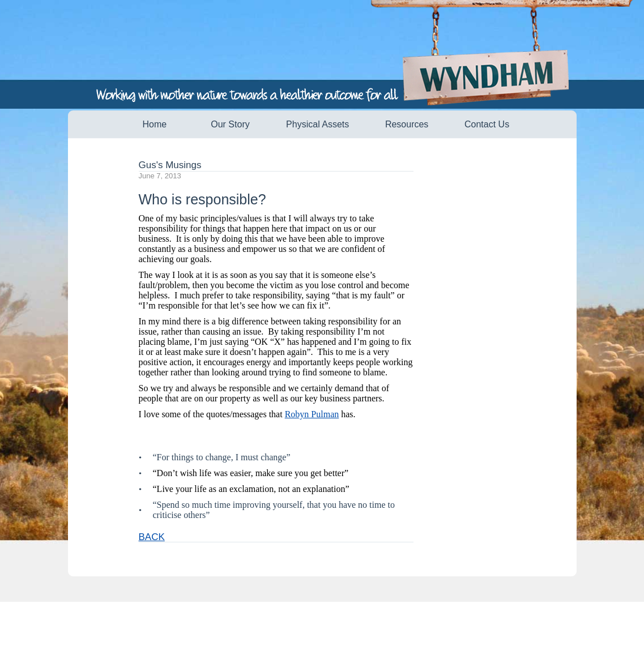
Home (155, 124)
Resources (407, 124)
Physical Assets (317, 124)
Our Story (230, 124)
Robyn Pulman (312, 414)
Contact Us (487, 124)
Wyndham (494, 78)
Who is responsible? (202, 199)
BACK (152, 537)
